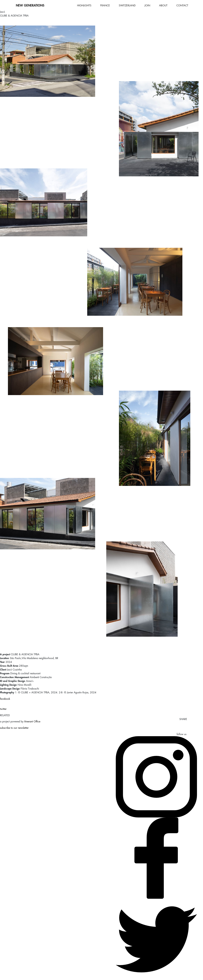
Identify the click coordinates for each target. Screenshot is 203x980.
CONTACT (182, 6)
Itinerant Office (32, 722)
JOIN (147, 6)
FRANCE (105, 6)
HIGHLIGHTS (84, 6)
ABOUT (163, 6)
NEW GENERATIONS (30, 5)
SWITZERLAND (127, 6)
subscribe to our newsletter (14, 728)
